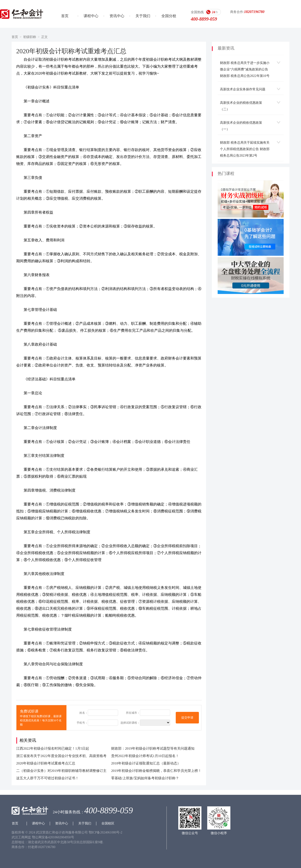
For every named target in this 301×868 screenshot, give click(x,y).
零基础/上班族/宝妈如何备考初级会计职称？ (145, 778)
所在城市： (133, 713)
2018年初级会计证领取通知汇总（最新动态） (146, 763)
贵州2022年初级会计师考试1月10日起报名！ (145, 756)
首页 (65, 16)
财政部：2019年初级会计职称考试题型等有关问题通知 (153, 748)
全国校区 (108, 823)
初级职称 (30, 37)
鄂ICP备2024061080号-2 (105, 832)
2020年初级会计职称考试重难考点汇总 (46, 763)
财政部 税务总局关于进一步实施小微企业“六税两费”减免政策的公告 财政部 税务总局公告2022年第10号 (245, 69)
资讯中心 (117, 16)
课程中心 (91, 16)
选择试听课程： (130, 723)
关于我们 (143, 16)
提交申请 (187, 718)
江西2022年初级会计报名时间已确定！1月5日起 (53, 748)
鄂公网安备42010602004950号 (53, 837)
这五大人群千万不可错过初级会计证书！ (47, 778)
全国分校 (169, 16)
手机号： (82, 723)
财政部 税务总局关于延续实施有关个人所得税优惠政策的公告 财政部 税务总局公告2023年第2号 (245, 149)
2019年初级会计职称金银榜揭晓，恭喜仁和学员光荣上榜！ (156, 771)
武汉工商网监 (21, 837)
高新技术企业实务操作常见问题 (243, 89)
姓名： (84, 713)
